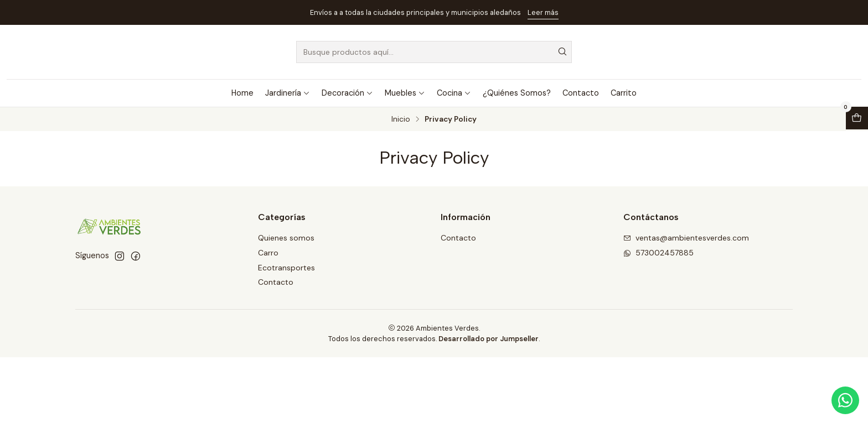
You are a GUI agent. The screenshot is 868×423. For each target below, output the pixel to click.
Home (242, 93)
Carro (268, 253)
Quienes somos (286, 238)
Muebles (405, 93)
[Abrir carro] (857, 118)
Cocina (454, 93)
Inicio (401, 119)
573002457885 (658, 253)
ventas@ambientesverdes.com (686, 238)
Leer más (543, 12)
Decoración (347, 93)
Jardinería (288, 93)
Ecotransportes (286, 268)
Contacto (581, 93)
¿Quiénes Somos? (517, 93)
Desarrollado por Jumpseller (489, 339)
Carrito (624, 93)
